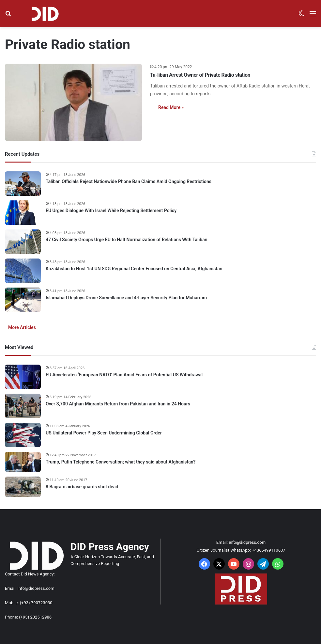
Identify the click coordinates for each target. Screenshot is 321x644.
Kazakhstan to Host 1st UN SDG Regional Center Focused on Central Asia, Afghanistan (134, 269)
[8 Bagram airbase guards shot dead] (23, 487)
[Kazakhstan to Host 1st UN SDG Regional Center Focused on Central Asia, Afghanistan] (23, 271)
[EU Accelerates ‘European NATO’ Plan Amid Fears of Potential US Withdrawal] (23, 377)
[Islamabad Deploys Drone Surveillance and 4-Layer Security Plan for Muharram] (23, 300)
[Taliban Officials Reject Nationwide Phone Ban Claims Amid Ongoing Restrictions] (23, 184)
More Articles (22, 327)
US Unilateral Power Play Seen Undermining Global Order (104, 433)
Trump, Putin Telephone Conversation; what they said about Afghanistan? (121, 462)
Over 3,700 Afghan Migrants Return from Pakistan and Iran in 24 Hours (118, 404)
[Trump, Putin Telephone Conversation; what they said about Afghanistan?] (23, 462)
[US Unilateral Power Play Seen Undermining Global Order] (23, 435)
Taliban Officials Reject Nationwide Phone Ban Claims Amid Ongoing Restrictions (129, 181)
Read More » (171, 107)
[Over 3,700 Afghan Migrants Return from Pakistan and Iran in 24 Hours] (23, 406)
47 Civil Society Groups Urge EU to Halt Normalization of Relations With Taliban (127, 240)
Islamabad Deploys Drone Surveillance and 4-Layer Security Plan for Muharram (126, 298)
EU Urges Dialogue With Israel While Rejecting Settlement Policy (111, 211)
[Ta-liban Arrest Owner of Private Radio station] (73, 102)
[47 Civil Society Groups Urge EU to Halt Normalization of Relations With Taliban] (23, 242)
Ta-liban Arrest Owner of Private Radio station (200, 75)
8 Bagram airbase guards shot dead (82, 487)
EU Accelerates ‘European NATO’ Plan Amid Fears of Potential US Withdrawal (124, 375)
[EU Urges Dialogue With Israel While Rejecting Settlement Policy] (23, 213)
